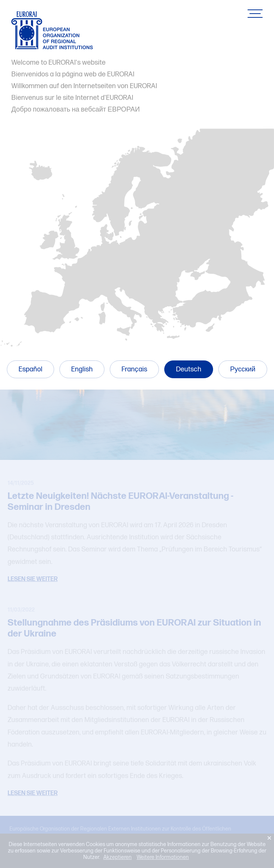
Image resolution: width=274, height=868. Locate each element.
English (82, 369)
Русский (243, 369)
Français (134, 369)
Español (30, 369)
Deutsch (189, 369)
